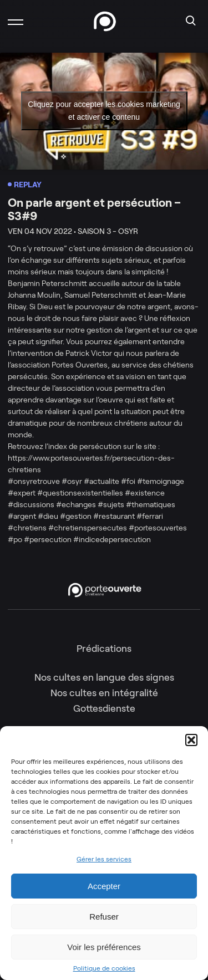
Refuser (104, 917)
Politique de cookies (104, 968)
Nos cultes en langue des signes (104, 677)
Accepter (104, 886)
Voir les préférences (104, 947)
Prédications (104, 649)
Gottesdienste (104, 708)
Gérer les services (104, 859)
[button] (191, 740)
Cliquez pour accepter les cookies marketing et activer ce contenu (104, 111)
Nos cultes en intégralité (104, 693)
